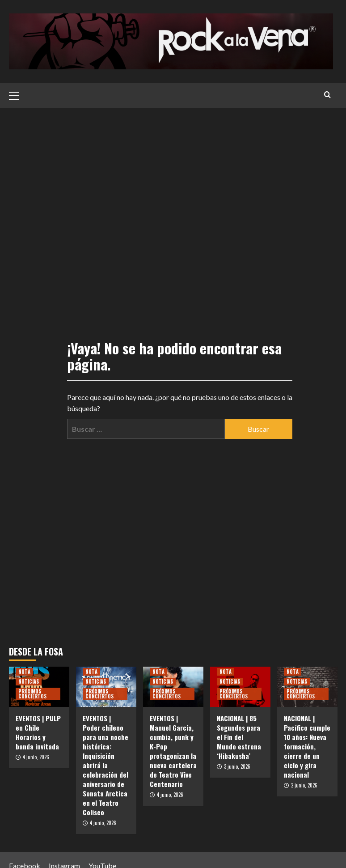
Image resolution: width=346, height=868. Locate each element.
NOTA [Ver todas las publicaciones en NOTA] (24, 672)
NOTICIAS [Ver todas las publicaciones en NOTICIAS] (29, 681)
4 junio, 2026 (36, 757)
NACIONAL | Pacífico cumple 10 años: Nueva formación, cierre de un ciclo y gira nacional (307, 746)
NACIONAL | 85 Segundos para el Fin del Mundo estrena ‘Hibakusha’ (239, 737)
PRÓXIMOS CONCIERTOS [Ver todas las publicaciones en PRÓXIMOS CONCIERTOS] (32, 694)
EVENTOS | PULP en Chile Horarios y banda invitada (38, 732)
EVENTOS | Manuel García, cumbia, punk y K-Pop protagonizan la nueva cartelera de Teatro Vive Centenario (173, 751)
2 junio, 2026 (304, 785)
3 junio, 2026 (237, 766)
